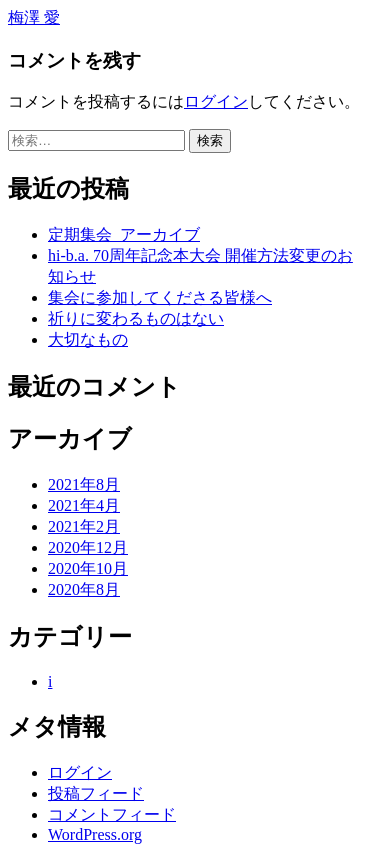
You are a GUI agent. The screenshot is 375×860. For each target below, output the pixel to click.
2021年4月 (84, 505)
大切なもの (88, 339)
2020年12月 (88, 547)
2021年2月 (84, 526)
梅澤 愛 (34, 17)
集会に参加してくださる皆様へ (160, 297)
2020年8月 (84, 589)
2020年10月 (88, 568)
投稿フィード (96, 793)
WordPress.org (95, 834)
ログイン (216, 101)
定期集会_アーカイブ (124, 234)
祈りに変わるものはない (136, 318)
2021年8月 (84, 484)
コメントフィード (112, 814)
